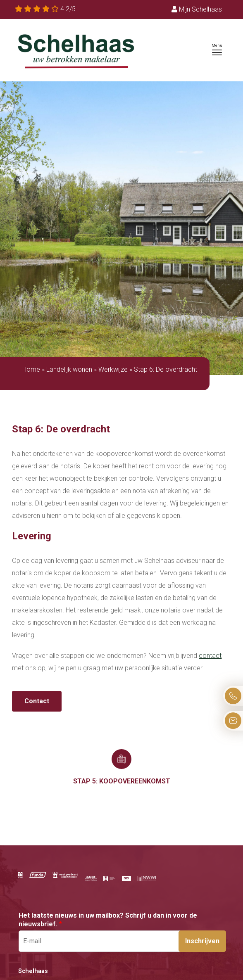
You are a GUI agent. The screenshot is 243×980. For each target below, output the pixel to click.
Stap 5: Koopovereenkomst (122, 781)
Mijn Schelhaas (197, 9)
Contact (37, 701)
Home (31, 369)
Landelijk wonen (69, 369)
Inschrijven (202, 941)
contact (210, 656)
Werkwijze (113, 369)
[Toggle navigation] (217, 50)
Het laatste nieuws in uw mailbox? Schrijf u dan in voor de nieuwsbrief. (108, 920)
